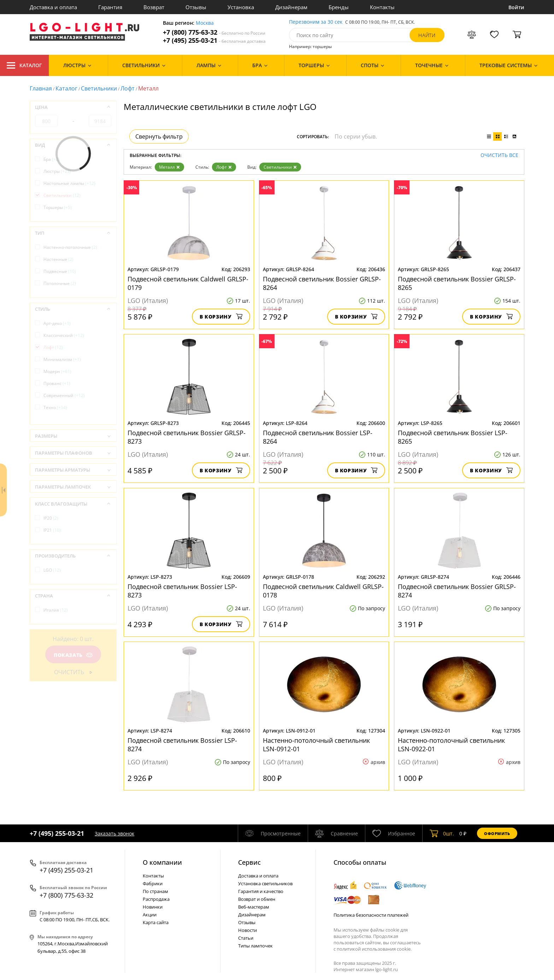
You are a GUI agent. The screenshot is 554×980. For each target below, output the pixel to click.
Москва (205, 23)
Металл (169, 167)
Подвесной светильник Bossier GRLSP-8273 (187, 437)
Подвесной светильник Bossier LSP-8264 (318, 437)
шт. (442, 833)
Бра (52, 159)
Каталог (24, 65)
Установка (241, 7)
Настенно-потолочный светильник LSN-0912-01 (316, 745)
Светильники (99, 88)
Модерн (57, 371)
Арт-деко (57, 323)
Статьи (246, 938)
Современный (64, 395)
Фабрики (153, 883)
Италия (56, 610)
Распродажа (156, 899)
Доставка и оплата (53, 7)
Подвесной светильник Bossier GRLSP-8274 (457, 591)
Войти (516, 7)
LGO (52, 570)
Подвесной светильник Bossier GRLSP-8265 (457, 283)
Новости (247, 930)
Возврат (154, 7)
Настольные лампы (69, 183)
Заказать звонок (114, 833)
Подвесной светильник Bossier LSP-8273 (182, 591)
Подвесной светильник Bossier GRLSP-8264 (322, 283)
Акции (150, 915)
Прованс (57, 383)
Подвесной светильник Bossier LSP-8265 (453, 437)
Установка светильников (265, 883)
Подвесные (60, 271)
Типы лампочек (255, 946)
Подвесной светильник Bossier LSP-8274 (182, 745)
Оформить (497, 833)
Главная (41, 88)
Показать (73, 655)
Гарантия (110, 7)
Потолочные (60, 283)
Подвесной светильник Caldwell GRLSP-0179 (188, 283)
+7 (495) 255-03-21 (214, 40)
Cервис (249, 862)
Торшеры (58, 207)
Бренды (339, 7)
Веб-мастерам (254, 907)
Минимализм (62, 359)
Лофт (128, 88)
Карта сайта (156, 922)
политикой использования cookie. (374, 949)
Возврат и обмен (257, 899)
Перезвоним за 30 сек (316, 22)
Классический (64, 335)
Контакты (382, 7)
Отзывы (196, 7)
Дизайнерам (291, 7)
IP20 (51, 518)
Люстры (57, 171)
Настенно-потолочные (70, 247)
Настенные (58, 259)
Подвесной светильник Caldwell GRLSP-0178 (323, 591)
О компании (162, 862)
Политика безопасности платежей (371, 915)
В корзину (221, 317)
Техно (55, 407)
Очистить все (499, 155)
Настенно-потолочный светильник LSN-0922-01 (451, 745)
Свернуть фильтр (159, 136)
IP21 (52, 530)
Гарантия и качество (261, 891)
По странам (155, 891)
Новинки (153, 907)
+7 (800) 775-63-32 (214, 32)
